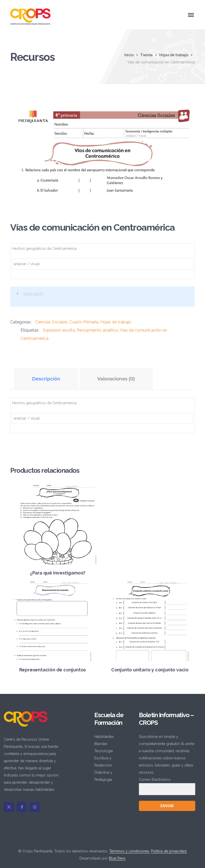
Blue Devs (117, 858)
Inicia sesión (34, 294)
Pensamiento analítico (98, 330)
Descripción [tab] (46, 379)
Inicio (129, 55)
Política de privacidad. (169, 851)
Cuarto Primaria (84, 322)
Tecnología (104, 751)
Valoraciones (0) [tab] (116, 379)
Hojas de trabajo (174, 55)
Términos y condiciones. (130, 851)
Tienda (146, 55)
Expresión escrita (59, 330)
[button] (185, 108)
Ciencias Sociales (51, 322)
